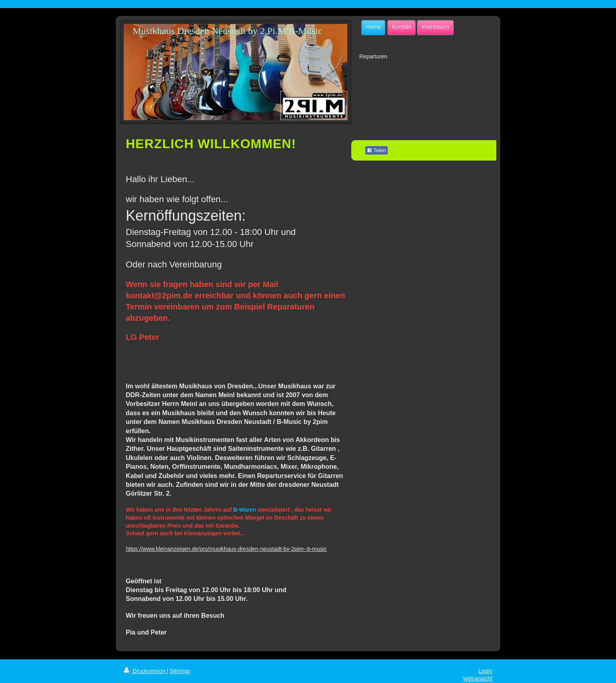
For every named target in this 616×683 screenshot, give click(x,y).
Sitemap (180, 671)
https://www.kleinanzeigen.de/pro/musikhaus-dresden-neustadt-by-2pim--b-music (226, 549)
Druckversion (145, 671)
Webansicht (478, 679)
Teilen (376, 151)
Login (485, 671)
